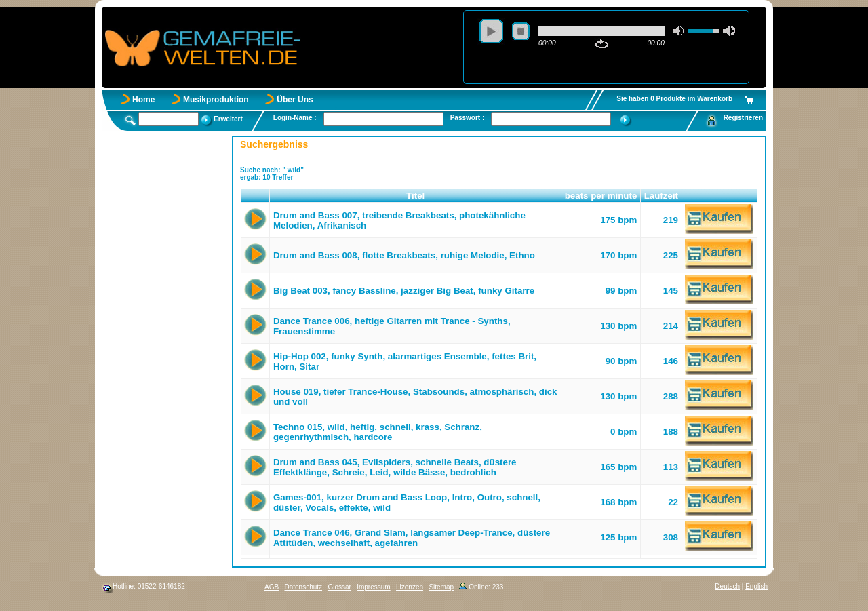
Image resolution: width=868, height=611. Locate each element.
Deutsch (727, 586)
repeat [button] (602, 44)
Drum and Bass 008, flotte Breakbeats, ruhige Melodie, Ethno (404, 255)
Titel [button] (415, 196)
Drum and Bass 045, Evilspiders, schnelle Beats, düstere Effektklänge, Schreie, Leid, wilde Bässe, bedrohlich (395, 467)
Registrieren (743, 118)
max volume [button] (729, 31)
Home (143, 100)
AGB (272, 587)
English (756, 586)
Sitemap (441, 587)
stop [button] (521, 31)
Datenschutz (303, 587)
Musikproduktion (216, 100)
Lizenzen (410, 587)
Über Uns (295, 100)
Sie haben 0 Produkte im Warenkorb (674, 99)
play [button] (491, 31)
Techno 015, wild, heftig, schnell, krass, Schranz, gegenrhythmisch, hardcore (378, 432)
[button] (255, 196)
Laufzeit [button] (661, 196)
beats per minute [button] (601, 196)
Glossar (339, 587)
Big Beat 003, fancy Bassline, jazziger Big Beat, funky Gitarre (404, 291)
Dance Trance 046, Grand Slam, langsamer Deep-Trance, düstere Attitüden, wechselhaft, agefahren (412, 538)
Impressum (373, 587)
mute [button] (679, 31)
